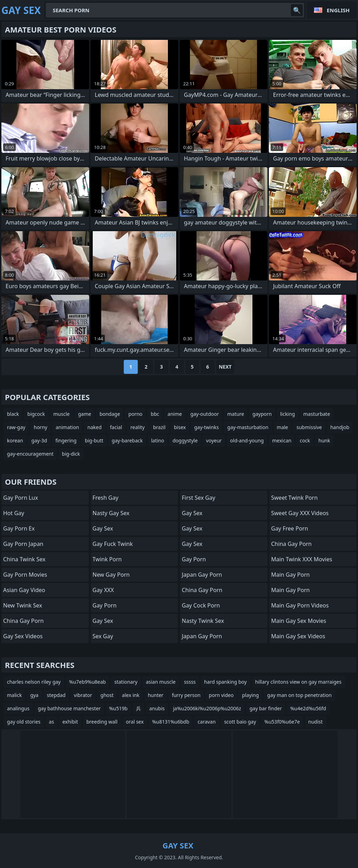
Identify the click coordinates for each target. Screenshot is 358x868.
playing (250, 695)
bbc (155, 414)
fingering (66, 440)
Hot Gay (14, 513)
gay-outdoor (205, 414)
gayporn (262, 414)
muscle (62, 414)
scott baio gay (240, 722)
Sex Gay (103, 636)
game (84, 414)
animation (67, 427)
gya (34, 695)
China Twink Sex (24, 559)
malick (14, 695)
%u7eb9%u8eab (88, 682)
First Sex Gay (199, 498)
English (338, 10)
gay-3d (39, 440)
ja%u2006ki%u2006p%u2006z (207, 708)
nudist (316, 722)
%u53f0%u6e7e (282, 722)
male (282, 427)
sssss (190, 682)
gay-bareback (127, 440)
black (13, 414)
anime (175, 414)
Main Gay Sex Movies (299, 621)
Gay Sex (103, 528)
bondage (110, 414)
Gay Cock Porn (201, 605)
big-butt (94, 440)
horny (40, 427)
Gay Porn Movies (25, 575)
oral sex (135, 722)
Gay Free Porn (290, 528)
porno (135, 414)
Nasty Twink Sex (203, 621)
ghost (107, 695)
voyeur (214, 440)
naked (95, 427)
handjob (340, 427)
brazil (159, 427)
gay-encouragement (30, 454)
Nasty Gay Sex (111, 513)
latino (157, 440)
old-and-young (247, 440)
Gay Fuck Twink (113, 544)
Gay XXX (103, 590)
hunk (324, 440)
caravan (207, 722)
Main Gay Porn (291, 575)
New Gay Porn (111, 575)
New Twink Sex (23, 605)
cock (305, 440)
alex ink (131, 695)
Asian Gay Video (24, 590)
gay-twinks (206, 427)
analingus (18, 708)
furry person (186, 695)
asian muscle (161, 682)
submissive (309, 427)
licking (287, 414)
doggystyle (185, 440)
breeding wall (102, 722)
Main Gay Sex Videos (298, 636)
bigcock (36, 414)
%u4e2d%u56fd (308, 708)
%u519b (118, 708)
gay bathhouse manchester (69, 708)
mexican (282, 440)
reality (138, 427)
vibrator (83, 695)
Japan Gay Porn (202, 575)
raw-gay (16, 427)
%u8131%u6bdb (171, 722)
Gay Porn (105, 605)
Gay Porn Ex (19, 528)
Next (225, 367)
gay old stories (24, 722)
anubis (157, 708)
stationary (126, 682)
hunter (156, 695)
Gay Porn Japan (23, 544)
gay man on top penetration (299, 695)
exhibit (70, 722)
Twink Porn (107, 559)
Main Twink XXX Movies (302, 559)
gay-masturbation (248, 427)
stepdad (56, 695)
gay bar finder (266, 708)
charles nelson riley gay (34, 682)
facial (116, 427)
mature (236, 414)
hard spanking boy (225, 682)
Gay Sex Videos (23, 636)
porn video (221, 695)
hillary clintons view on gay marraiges (298, 682)
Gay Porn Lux (21, 498)
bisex (180, 427)
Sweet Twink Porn (295, 498)
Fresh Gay (106, 498)
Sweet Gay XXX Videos (300, 513)
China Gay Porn (23, 621)
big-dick (71, 454)
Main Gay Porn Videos (300, 605)
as (52, 722)
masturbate (317, 414)
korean (15, 440)
